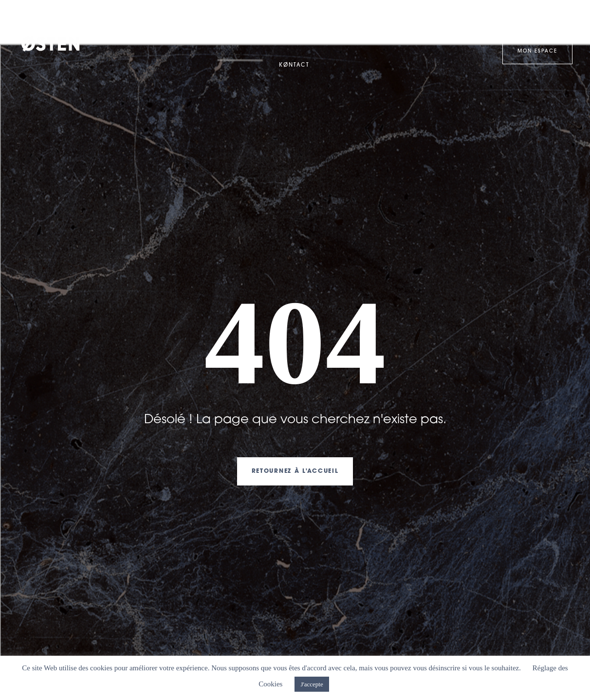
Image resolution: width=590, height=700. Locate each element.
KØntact (294, 65)
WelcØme (129, 22)
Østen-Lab (434, 22)
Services (377, 22)
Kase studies (314, 22)
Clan (254, 22)
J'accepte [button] (312, 684)
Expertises (193, 22)
